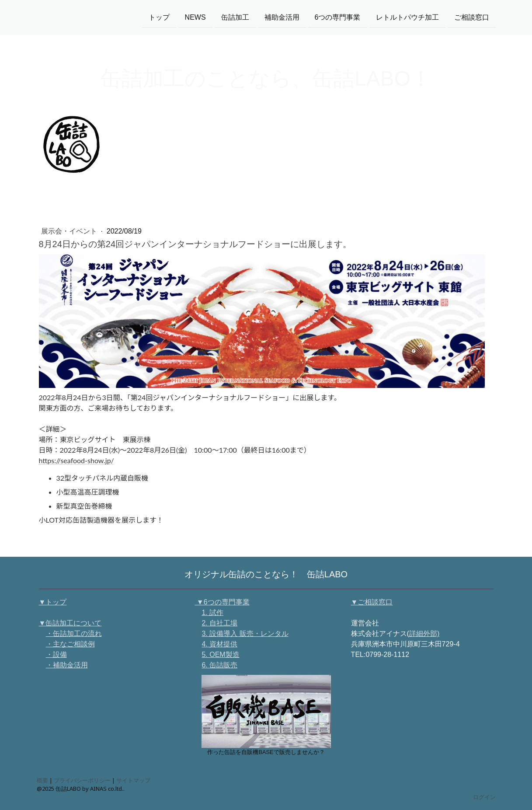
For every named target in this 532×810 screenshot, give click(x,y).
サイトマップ (133, 780)
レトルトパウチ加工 (407, 17)
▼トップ (53, 602)
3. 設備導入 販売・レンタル (245, 634)
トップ (159, 17)
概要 (42, 780)
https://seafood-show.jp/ (76, 460)
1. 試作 (212, 613)
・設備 (56, 655)
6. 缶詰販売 (219, 665)
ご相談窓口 (472, 17)
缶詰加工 (235, 17)
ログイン (484, 797)
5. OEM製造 (220, 655)
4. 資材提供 (219, 644)
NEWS (195, 17)
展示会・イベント (70, 231)
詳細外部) (424, 634)
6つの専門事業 (338, 17)
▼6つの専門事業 (222, 602)
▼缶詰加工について (70, 623)
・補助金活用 (67, 665)
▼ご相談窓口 (372, 602)
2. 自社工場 (219, 623)
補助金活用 (282, 17)
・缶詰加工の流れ (74, 634)
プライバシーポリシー (82, 780)
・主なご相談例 (70, 644)
